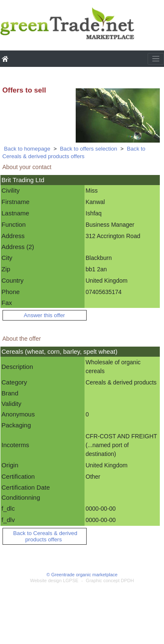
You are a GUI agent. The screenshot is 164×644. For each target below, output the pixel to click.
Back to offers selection (89, 149)
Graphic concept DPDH (110, 580)
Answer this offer (45, 315)
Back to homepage (27, 149)
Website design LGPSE (54, 580)
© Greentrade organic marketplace (82, 575)
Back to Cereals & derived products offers (74, 152)
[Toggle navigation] (156, 59)
